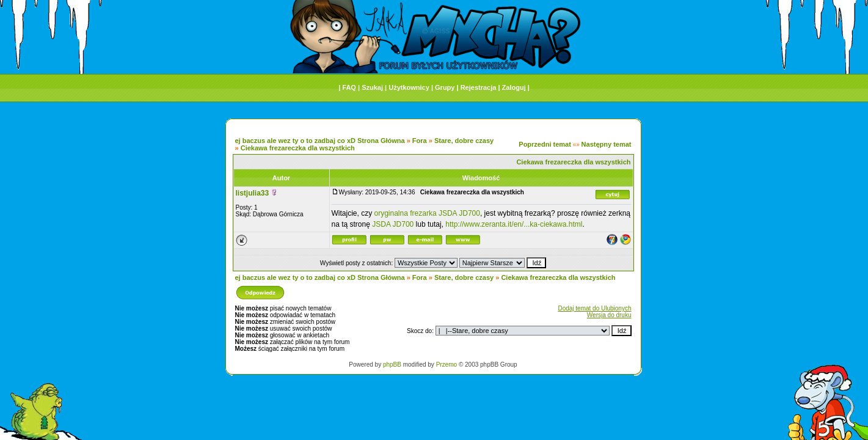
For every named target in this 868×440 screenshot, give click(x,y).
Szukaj (372, 87)
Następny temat (607, 144)
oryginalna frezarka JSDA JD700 (427, 213)
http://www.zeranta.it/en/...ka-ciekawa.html (514, 224)
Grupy (445, 87)
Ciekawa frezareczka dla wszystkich (298, 148)
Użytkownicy (409, 87)
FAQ (349, 87)
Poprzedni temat (545, 144)
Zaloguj (514, 87)
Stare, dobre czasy (464, 141)
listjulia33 (253, 193)
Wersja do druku (609, 315)
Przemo (447, 365)
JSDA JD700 (393, 224)
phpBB (392, 365)
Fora (420, 141)
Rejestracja (479, 87)
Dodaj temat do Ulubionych (594, 308)
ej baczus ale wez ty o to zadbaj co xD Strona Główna (320, 141)
